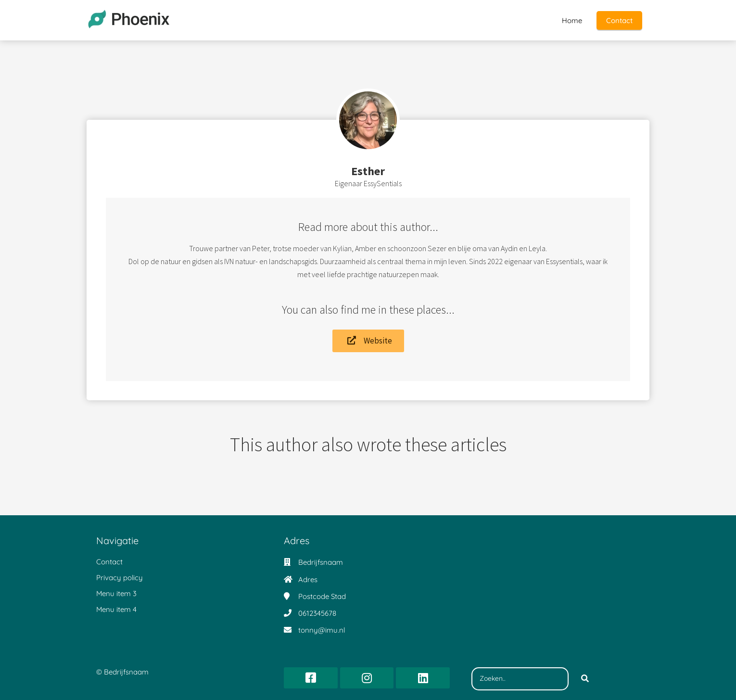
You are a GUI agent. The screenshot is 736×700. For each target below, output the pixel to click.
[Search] (585, 679)
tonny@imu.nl (322, 630)
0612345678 (317, 613)
